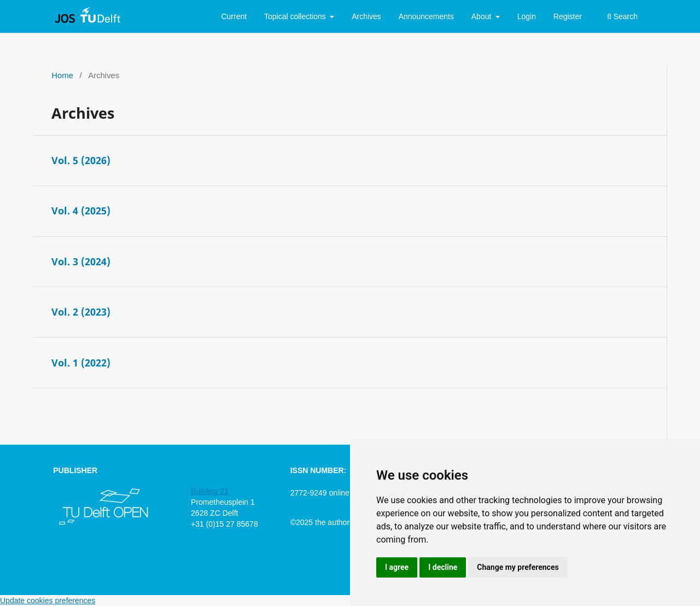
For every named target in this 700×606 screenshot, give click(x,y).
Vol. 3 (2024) (81, 261)
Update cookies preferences (48, 601)
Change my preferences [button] (518, 567)
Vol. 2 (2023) (81, 312)
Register (568, 16)
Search (622, 16)
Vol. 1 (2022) (81, 363)
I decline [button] (443, 567)
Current (234, 16)
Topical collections (296, 16)
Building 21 (210, 491)
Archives (366, 16)
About (482, 16)
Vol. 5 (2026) (81, 160)
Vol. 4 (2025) (81, 211)
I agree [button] (397, 567)
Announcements (426, 16)
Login (527, 16)
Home (62, 75)
